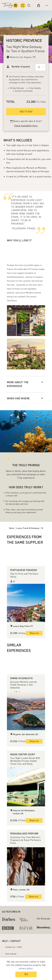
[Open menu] (47, 5)
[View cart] (39, 5)
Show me (34, 633)
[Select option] (40, 67)
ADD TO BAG (26, 112)
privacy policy (26, 968)
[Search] (30, 5)
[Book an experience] (23, 5)
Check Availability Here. (26, 126)
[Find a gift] (16, 5)
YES (26, 974)
